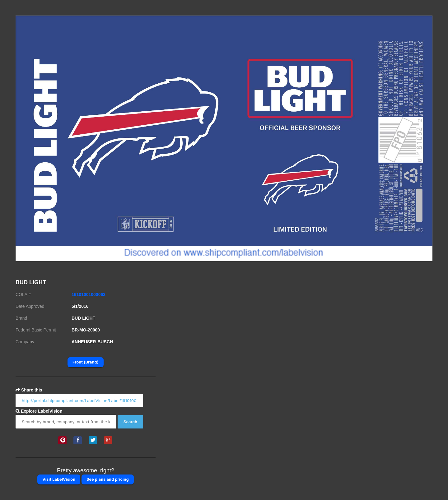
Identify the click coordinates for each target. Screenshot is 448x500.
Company (25, 342)
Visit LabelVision (59, 479)
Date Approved (30, 306)
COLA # (23, 294)
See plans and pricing (108, 479)
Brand (21, 318)
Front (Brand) (86, 362)
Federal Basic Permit (36, 330)
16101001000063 (89, 294)
